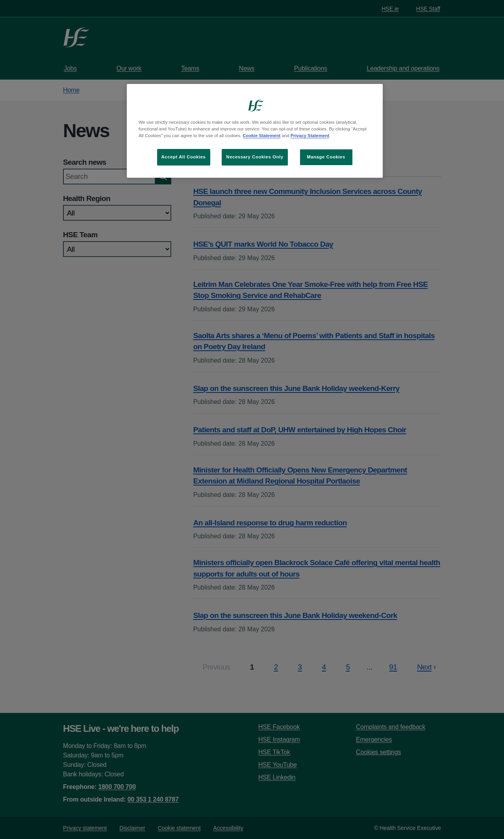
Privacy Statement (310, 136)
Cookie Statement (261, 136)
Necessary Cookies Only (255, 157)
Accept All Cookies (184, 157)
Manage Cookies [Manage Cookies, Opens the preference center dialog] (326, 157)
